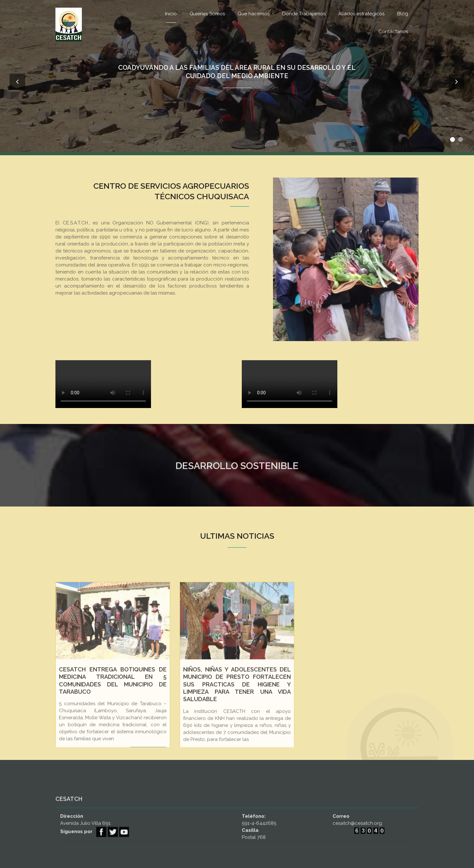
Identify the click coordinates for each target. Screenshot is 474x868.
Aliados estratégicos (361, 14)
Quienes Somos (207, 14)
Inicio (171, 14)
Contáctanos (393, 32)
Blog (403, 14)
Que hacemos (254, 14)
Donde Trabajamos (304, 14)
